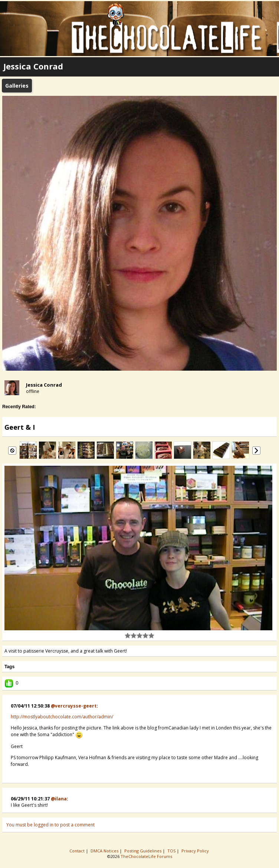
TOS (172, 851)
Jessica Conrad (44, 385)
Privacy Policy (196, 851)
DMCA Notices (105, 851)
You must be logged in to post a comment (50, 825)
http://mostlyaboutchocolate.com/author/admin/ (62, 717)
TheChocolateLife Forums (146, 856)
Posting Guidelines (143, 851)
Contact (78, 851)
